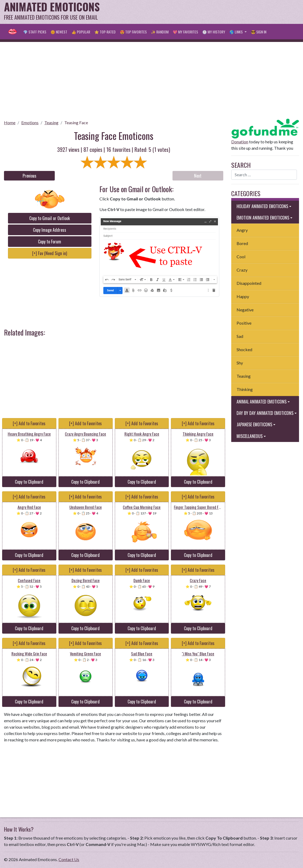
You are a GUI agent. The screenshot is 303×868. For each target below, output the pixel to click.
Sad (240, 336)
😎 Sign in (259, 32)
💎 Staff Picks (35, 32)
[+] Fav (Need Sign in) (50, 253)
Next (198, 176)
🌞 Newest (59, 32)
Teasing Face (76, 123)
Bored (242, 243)
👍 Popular (81, 32)
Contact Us (69, 859)
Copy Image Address (50, 230)
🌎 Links (236, 32)
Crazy (242, 270)
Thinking (245, 389)
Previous (30, 176)
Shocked (244, 349)
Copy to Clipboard (29, 482)
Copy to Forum (50, 242)
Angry (242, 230)
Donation (240, 142)
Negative (245, 310)
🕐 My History (214, 32)
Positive (244, 323)
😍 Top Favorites (133, 32)
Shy (240, 363)
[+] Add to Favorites (29, 423)
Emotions (30, 123)
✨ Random (160, 32)
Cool (241, 257)
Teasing (51, 123)
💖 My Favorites (185, 32)
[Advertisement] (202, 12)
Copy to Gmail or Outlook (50, 218)
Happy (243, 296)
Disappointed (249, 283)
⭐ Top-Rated (105, 32)
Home (10, 123)
